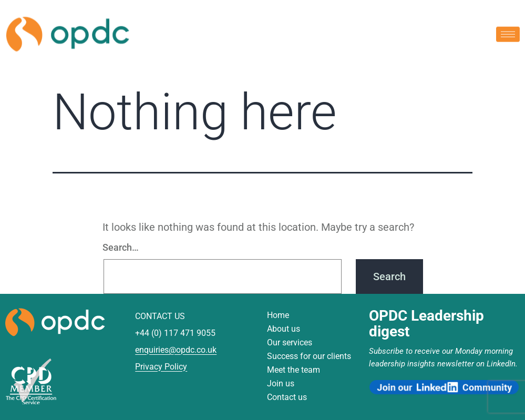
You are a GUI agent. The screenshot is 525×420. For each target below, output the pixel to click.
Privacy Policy (161, 367)
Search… (121, 247)
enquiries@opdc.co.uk (176, 350)
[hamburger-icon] (508, 33)
